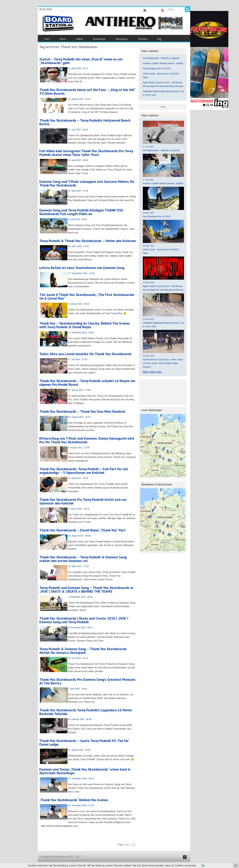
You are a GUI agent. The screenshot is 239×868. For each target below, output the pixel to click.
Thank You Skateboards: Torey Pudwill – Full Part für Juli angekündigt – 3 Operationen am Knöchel (84, 471)
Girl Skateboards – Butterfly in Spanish (161, 58)
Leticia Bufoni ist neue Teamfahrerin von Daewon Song (82, 268)
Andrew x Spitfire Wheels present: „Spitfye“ (163, 63)
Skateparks (122, 39)
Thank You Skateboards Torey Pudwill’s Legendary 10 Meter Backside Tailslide (86, 712)
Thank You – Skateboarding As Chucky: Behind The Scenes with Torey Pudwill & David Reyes (85, 325)
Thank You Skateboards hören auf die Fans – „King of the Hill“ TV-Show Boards (87, 92)
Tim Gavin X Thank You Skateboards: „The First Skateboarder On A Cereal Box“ (87, 296)
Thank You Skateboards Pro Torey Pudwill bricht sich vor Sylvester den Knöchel (83, 501)
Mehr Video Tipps (152, 372)
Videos (79, 39)
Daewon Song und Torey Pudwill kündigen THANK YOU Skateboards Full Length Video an (81, 212)
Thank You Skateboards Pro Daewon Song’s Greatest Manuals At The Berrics (87, 681)
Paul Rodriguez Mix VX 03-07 (157, 69)
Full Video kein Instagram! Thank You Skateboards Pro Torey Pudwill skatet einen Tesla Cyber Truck (86, 153)
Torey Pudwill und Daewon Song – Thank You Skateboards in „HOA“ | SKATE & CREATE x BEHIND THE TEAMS (86, 590)
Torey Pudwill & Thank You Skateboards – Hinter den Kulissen (87, 241)
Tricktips (143, 39)
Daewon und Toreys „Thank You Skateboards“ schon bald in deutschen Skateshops (85, 771)
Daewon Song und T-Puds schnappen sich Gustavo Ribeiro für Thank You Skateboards (87, 183)
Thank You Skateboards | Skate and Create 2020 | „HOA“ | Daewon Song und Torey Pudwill (84, 620)
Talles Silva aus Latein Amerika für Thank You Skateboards (85, 354)
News (63, 39)
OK (203, 865)
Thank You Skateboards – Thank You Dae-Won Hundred (82, 411)
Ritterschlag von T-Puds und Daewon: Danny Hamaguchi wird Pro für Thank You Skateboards (87, 440)
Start (47, 39)
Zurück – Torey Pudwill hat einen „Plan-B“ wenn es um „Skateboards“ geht (81, 61)
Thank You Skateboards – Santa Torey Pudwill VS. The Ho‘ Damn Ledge (84, 742)
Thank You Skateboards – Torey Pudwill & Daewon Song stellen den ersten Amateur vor (83, 559)
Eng (159, 39)
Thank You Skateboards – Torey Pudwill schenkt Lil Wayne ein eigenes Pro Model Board (87, 383)
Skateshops (99, 39)
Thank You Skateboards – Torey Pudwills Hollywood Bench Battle (85, 122)
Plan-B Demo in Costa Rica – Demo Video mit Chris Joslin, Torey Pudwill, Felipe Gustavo (163, 363)
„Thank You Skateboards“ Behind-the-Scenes (74, 800)
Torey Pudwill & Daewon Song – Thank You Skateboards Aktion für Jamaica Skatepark (83, 651)
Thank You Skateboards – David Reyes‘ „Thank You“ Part (82, 530)
